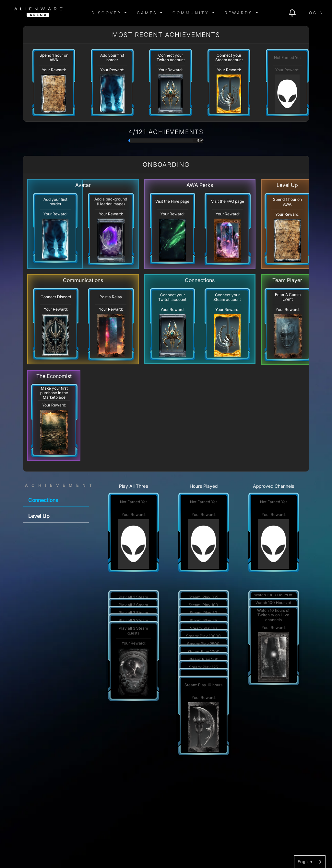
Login (315, 13)
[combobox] (310, 862)
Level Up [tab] (39, 516)
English (305, 862)
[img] (80, 13)
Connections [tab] (43, 500)
